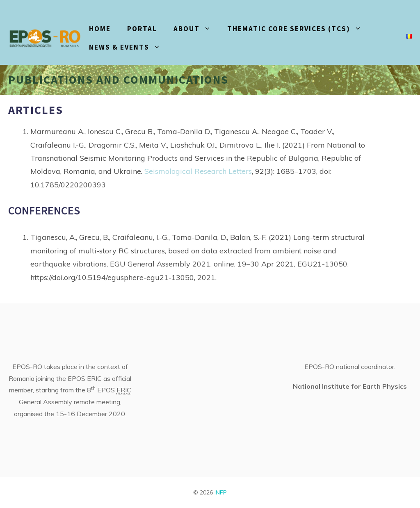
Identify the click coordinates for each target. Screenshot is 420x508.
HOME (100, 29)
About (196, 29)
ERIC (124, 390)
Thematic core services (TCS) (298, 29)
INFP (221, 492)
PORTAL (142, 29)
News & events (129, 47)
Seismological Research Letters (198, 171)
